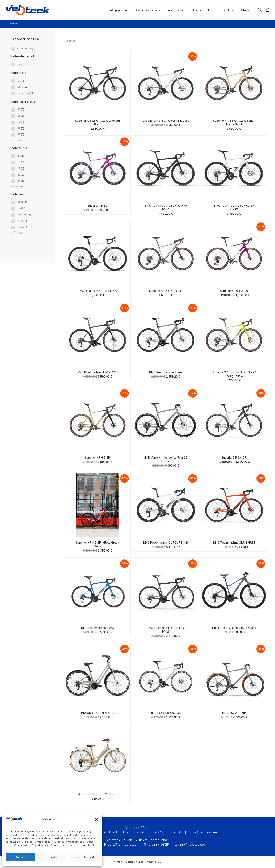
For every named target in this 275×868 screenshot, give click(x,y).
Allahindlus (27, 49)
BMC (23, 87)
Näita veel (18, 140)
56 (21, 128)
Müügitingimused (134, 862)
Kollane (24, 215)
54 (21, 122)
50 (21, 162)
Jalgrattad (27, 64)
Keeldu (52, 857)
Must (22, 227)
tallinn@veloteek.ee (190, 845)
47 (21, 110)
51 (21, 116)
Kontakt (118, 862)
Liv (21, 81)
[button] (97, 819)
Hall (22, 208)
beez (22, 202)
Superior (25, 93)
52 (21, 175)
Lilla (22, 221)
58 (21, 135)
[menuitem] (119, 10)
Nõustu (21, 857)
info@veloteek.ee (203, 832)
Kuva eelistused (84, 857)
